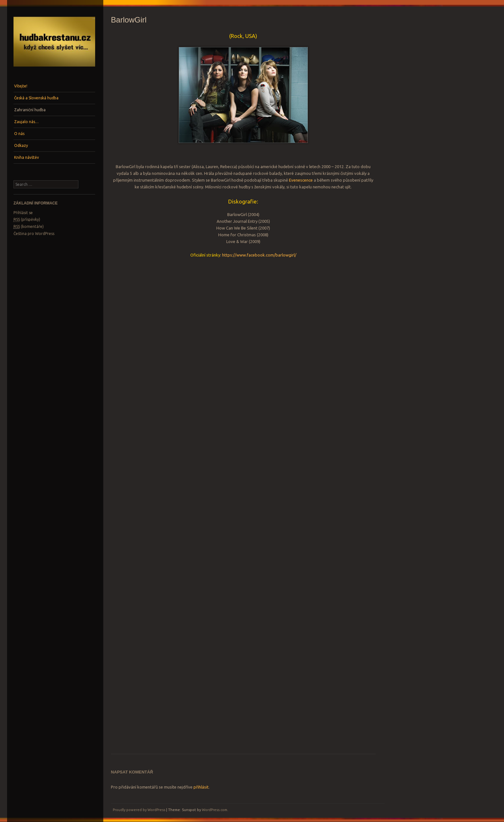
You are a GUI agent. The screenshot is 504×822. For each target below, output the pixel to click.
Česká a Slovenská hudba (36, 98)
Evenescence (301, 180)
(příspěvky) (27, 220)
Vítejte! (21, 86)
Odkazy (21, 145)
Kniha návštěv (27, 157)
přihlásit (201, 787)
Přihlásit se (23, 213)
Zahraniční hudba (30, 110)
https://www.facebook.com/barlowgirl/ (259, 255)
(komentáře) (29, 227)
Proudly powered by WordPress (139, 810)
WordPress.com (215, 810)
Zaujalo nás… (26, 122)
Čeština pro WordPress (34, 234)
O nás (19, 134)
